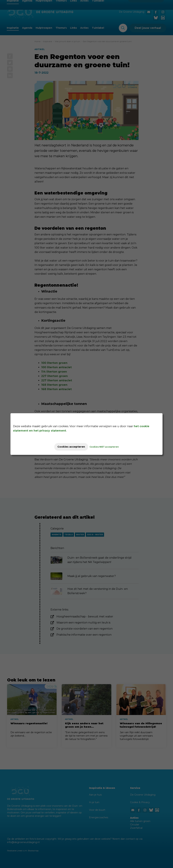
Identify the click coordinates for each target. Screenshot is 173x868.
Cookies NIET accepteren (107, 447)
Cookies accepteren (71, 447)
